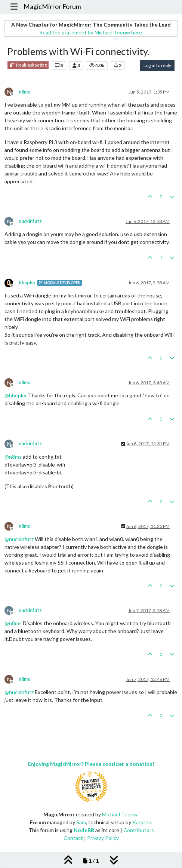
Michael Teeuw (120, 814)
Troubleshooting (28, 65)
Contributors (139, 830)
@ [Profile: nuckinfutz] (19, 539)
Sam (81, 822)
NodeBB (84, 830)
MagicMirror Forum (52, 7)
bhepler (27, 283)
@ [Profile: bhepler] (16, 395)
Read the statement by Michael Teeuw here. (91, 32)
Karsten (142, 822)
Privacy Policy (103, 838)
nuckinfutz (30, 221)
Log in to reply (157, 65)
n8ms (24, 92)
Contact (73, 838)
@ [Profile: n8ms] (13, 457)
